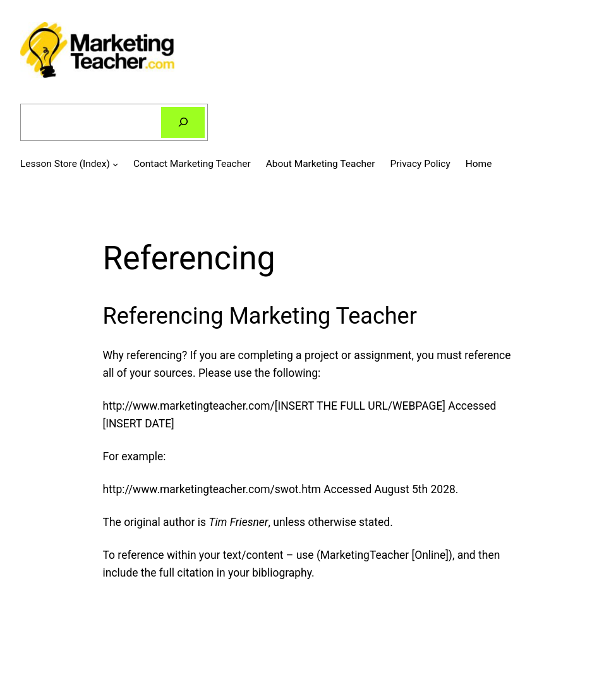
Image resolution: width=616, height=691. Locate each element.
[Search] (183, 122)
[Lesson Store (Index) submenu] (115, 163)
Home (479, 164)
